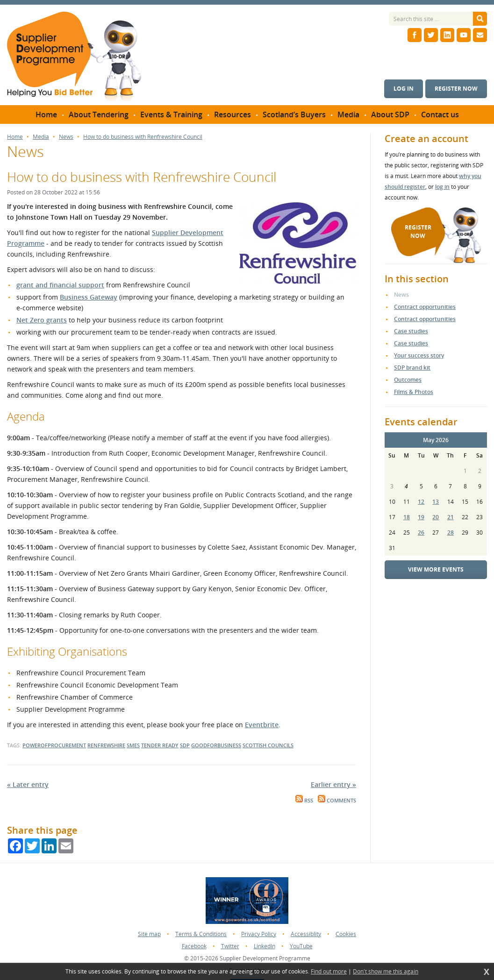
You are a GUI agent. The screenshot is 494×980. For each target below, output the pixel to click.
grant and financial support (60, 285)
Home (15, 137)
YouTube (301, 946)
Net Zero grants (42, 320)
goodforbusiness (216, 745)
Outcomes (408, 380)
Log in (404, 89)
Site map (149, 934)
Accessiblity (306, 934)
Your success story (419, 355)
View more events (436, 569)
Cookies (346, 934)
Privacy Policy (259, 934)
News (66, 137)
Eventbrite (262, 725)
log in (442, 187)
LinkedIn (265, 946)
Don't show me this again (386, 972)
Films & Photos (414, 392)
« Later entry (28, 784)
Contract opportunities (425, 307)
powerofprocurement (54, 745)
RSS (304, 801)
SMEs (133, 745)
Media (41, 137)
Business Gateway (89, 297)
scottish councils (268, 745)
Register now (456, 89)
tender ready (160, 745)
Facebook (194, 946)
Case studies (411, 331)
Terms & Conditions (201, 934)
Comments (337, 801)
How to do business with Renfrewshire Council (143, 137)
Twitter (230, 946)
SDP (185, 745)
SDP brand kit (412, 368)
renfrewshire (106, 745)
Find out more (329, 972)
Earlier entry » (333, 784)
